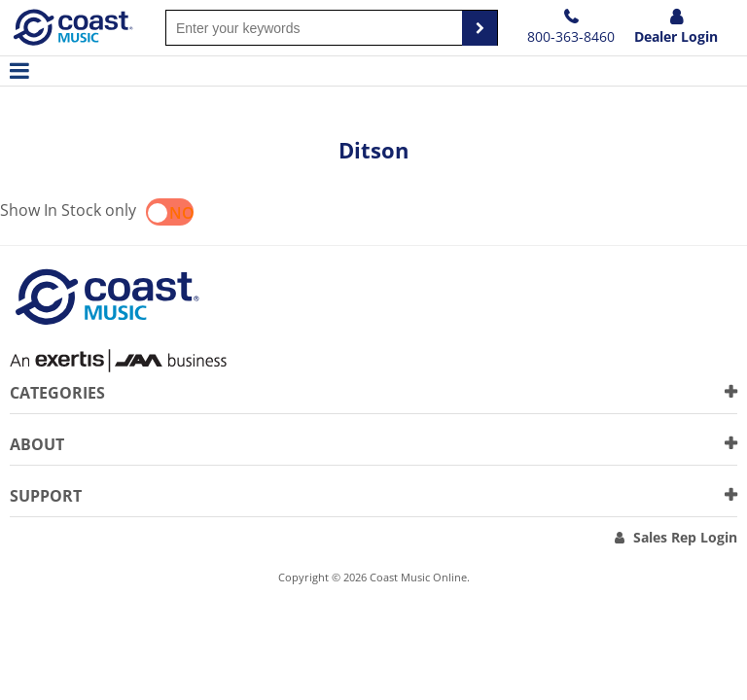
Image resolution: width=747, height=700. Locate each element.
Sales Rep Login (685, 537)
